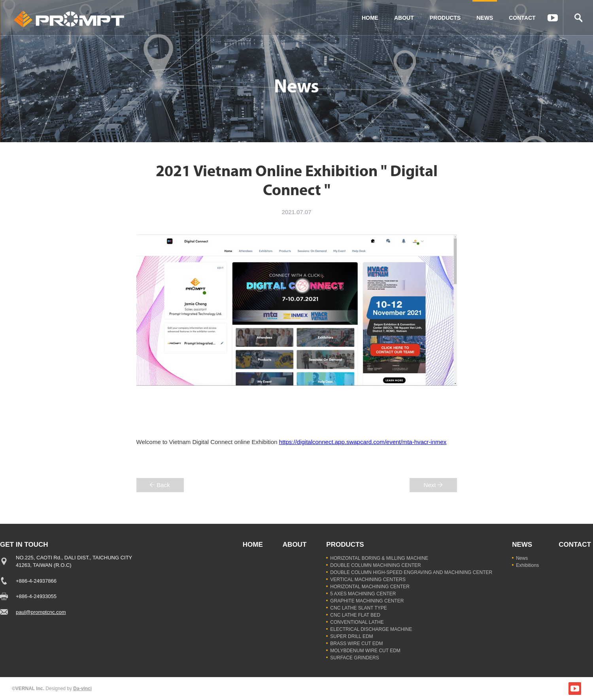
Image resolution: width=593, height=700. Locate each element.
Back (163, 485)
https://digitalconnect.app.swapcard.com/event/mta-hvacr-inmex (363, 442)
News (522, 558)
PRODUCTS (445, 18)
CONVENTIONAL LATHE (357, 622)
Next (430, 485)
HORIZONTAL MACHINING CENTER (370, 587)
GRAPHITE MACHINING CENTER (367, 601)
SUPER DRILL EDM (351, 636)
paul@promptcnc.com (41, 612)
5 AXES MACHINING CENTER (363, 594)
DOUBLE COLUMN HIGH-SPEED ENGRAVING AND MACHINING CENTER (411, 572)
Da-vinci (82, 689)
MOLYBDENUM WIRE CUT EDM (365, 651)
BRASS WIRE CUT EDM (356, 644)
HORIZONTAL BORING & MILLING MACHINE (379, 558)
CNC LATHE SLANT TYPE (358, 608)
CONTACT (522, 18)
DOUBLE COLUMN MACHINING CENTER (375, 565)
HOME (370, 18)
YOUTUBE (553, 18)
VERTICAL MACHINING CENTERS (368, 580)
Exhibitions (527, 565)
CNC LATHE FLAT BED (355, 615)
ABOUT (404, 18)
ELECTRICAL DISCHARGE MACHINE (371, 629)
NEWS (485, 18)
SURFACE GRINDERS (354, 658)
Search (578, 18)
